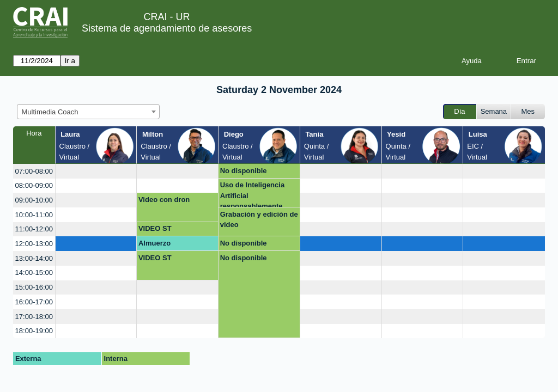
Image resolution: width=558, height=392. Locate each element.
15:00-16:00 (34, 287)
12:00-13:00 (34, 244)
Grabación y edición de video (259, 220)
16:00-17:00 (34, 302)
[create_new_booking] (96, 171)
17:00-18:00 (34, 317)
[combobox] (88, 112)
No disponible (244, 171)
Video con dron (164, 200)
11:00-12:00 (34, 229)
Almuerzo (154, 243)
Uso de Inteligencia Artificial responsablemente (252, 194)
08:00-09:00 (34, 185)
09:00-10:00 (34, 200)
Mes (528, 111)
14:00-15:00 (34, 272)
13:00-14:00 (34, 258)
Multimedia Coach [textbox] (50, 112)
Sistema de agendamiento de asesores (167, 28)
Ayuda (472, 61)
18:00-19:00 (34, 331)
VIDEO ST (155, 228)
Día (459, 111)
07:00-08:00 (34, 171)
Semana (494, 111)
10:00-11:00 (34, 215)
